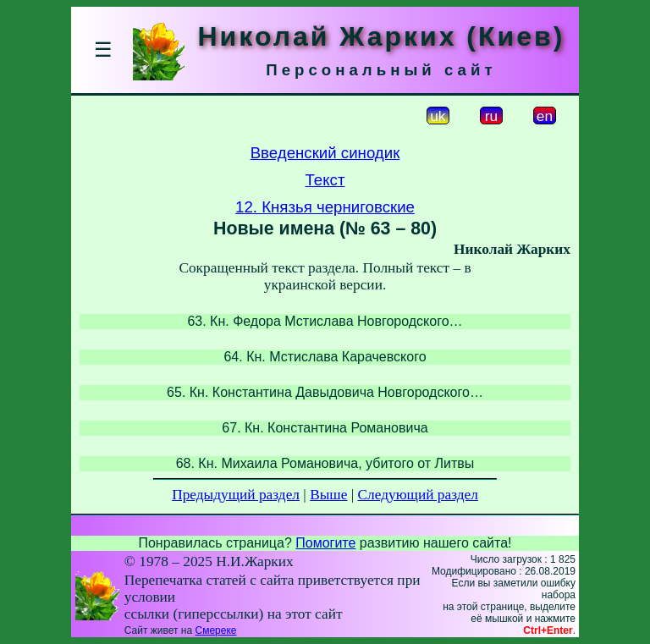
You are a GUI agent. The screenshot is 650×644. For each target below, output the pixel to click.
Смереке (215, 630)
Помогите (325, 543)
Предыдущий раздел (236, 495)
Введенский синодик (325, 153)
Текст (325, 180)
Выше (328, 495)
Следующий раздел (418, 495)
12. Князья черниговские (325, 207)
